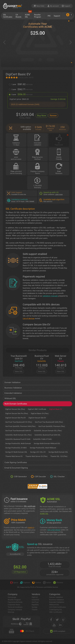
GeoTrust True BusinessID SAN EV (18, 431)
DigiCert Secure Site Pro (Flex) (17, 413)
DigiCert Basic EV (56, 409)
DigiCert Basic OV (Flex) (40, 413)
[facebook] (51, 620)
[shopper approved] (63, 620)
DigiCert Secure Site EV (37, 418)
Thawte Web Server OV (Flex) (36, 456)
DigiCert (35, 597)
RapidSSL (35, 605)
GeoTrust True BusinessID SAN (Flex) (49, 422)
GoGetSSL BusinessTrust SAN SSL (48, 435)
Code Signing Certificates (16, 462)
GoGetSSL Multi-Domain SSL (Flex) (18, 435)
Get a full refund (54, 530)
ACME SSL (28, 15)
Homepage (12, 597)
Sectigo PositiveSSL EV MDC (16, 448)
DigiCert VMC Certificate (37, 409)
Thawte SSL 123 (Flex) (59, 456)
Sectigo (35, 607)
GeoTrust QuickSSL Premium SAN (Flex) (20, 426)
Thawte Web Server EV (14, 456)
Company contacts (15, 610)
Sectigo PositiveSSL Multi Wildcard (43, 448)
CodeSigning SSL (56, 610)
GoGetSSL (36, 600)
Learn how (61, 553)
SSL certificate (30, 506)
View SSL (19, 371)
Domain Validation (13, 382)
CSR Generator (19, 477)
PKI (49, 16)
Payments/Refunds (15, 602)
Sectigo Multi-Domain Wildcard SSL (47, 443)
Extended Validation (13, 393)
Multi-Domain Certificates (16, 404)
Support (57, 16)
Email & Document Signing (16, 468)
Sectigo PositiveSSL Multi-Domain (18, 443)
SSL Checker (57, 477)
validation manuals (50, 296)
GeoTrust (35, 602)
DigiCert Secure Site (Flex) (15, 409)
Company (13, 594)
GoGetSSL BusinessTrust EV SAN (18, 439)
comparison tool (33, 336)
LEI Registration (20, 572)
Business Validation (13, 388)
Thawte (35, 610)
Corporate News (14, 605)
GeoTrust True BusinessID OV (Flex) (19, 422)
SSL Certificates (8, 16)
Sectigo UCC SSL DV (38, 452)
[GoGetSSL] (13, 6)
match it (31, 528)
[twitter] (57, 620)
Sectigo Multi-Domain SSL (58, 452)
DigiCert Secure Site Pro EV (16, 418)
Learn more (59, 194)
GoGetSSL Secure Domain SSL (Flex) (48, 431)
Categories (55, 594)
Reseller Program (38, 16)
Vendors (36, 594)
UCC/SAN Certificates (58, 607)
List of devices (29, 318)
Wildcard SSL (10, 398)
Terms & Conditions (15, 607)
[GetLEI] (15, 547)
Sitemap (11, 612)
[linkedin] (60, 625)
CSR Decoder (38, 477)
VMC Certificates (56, 612)
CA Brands (18, 16)
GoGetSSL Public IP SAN (42, 439)
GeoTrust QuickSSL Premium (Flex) (52, 426)
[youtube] (54, 625)
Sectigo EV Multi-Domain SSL (16, 452)
